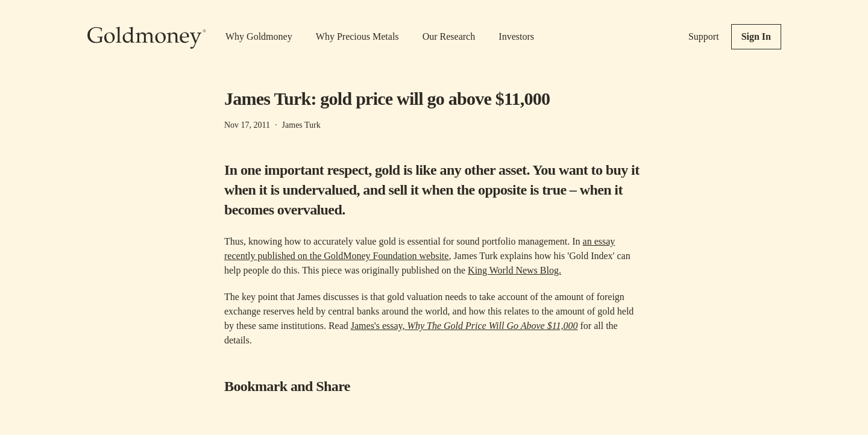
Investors (516, 36)
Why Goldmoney (259, 36)
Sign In (756, 36)
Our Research (449, 36)
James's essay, (464, 326)
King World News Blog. (514, 270)
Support (704, 36)
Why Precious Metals (357, 36)
